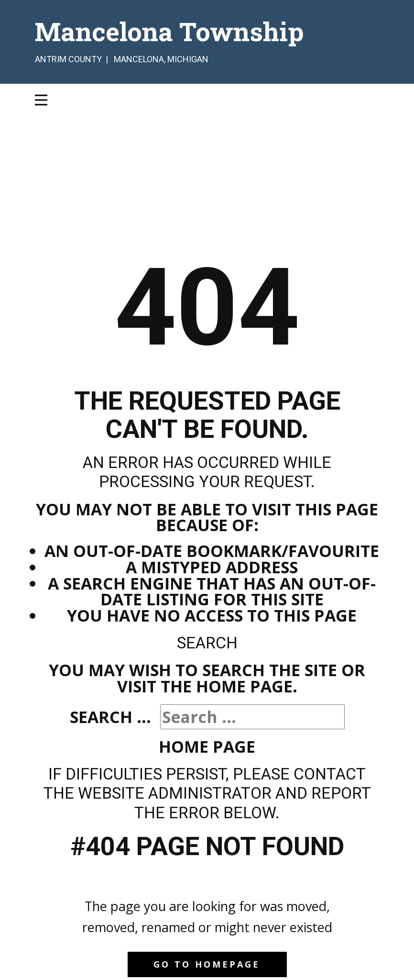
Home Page (207, 746)
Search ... (110, 717)
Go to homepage (207, 964)
